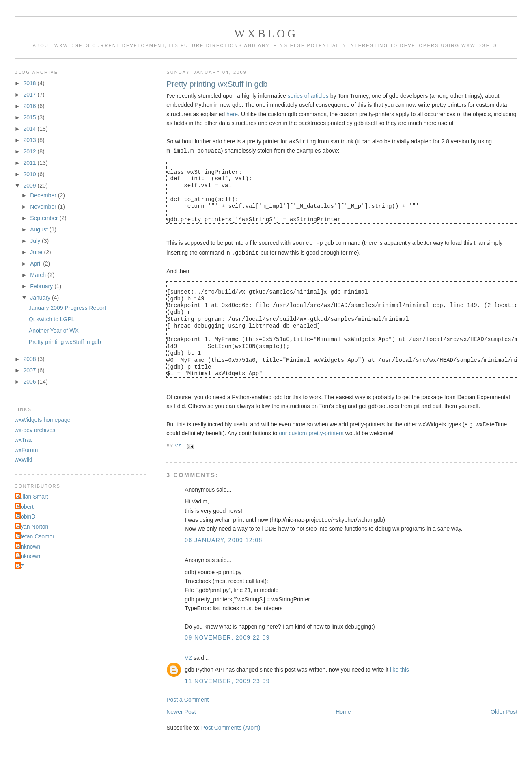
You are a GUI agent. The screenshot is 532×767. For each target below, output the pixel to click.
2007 (30, 370)
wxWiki (24, 460)
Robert (25, 507)
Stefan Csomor (36, 536)
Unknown (28, 547)
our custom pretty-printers (311, 432)
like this (400, 668)
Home (343, 710)
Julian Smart (32, 497)
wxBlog (266, 33)
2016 (30, 106)
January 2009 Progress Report (68, 308)
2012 (30, 151)
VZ (188, 656)
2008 (30, 359)
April (37, 264)
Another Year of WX (54, 331)
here (232, 114)
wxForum (26, 450)
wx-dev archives (35, 430)
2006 (30, 382)
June (37, 252)
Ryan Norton (33, 527)
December (44, 195)
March (39, 275)
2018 (30, 83)
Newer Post (181, 710)
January (41, 298)
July (36, 241)
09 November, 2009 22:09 (227, 636)
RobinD (26, 516)
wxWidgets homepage (43, 420)
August (40, 229)
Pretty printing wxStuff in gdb (65, 342)
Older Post (504, 710)
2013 (30, 140)
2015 (30, 117)
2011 (30, 163)
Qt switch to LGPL (52, 319)
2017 (30, 95)
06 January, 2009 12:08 (223, 538)
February (42, 286)
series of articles (308, 96)
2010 (30, 174)
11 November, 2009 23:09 (227, 679)
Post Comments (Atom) (231, 726)
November (44, 207)
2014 (30, 129)
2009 (30, 186)
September (45, 218)
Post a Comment (187, 698)
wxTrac (24, 440)
